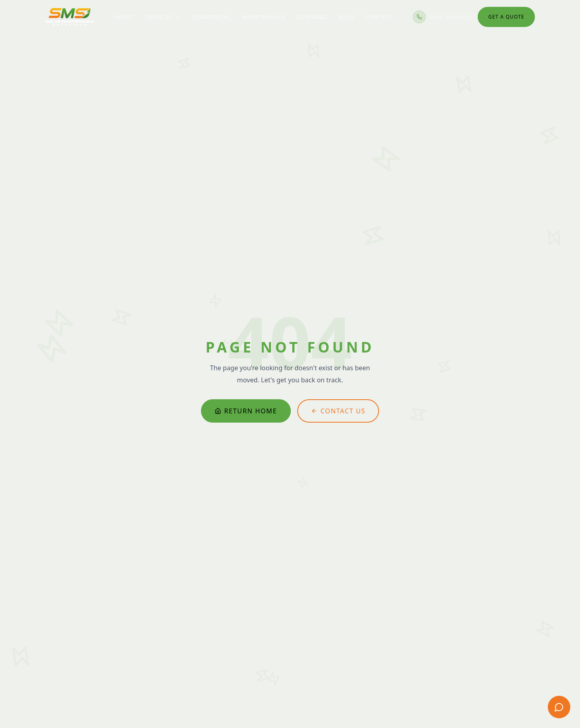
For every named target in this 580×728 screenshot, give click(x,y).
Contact (379, 14)
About (124, 14)
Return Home (246, 411)
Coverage (312, 14)
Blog (346, 14)
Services (163, 14)
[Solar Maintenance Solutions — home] (70, 14)
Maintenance (264, 14)
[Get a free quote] (559, 707)
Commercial (211, 14)
